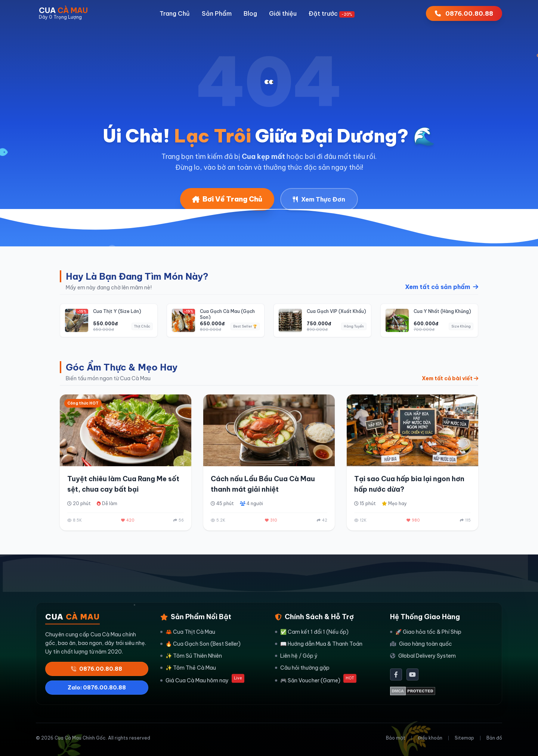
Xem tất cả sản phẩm (442, 287)
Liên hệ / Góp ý (296, 656)
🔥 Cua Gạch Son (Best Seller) (200, 644)
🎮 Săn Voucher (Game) (316, 680)
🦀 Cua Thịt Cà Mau (188, 632)
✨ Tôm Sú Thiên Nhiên (191, 656)
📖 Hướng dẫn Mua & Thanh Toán (319, 644)
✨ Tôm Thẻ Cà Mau (188, 668)
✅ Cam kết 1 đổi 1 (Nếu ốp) (312, 632)
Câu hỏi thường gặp (302, 668)
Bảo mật (396, 738)
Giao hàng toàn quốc (421, 644)
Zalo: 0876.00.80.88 (97, 688)
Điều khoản (430, 738)
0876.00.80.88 (97, 669)
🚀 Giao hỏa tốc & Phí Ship (426, 632)
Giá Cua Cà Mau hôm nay (202, 680)
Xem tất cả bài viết (450, 378)
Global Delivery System (423, 656)
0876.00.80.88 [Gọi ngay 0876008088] (464, 13)
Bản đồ (494, 738)
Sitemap (464, 738)
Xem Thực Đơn (319, 199)
